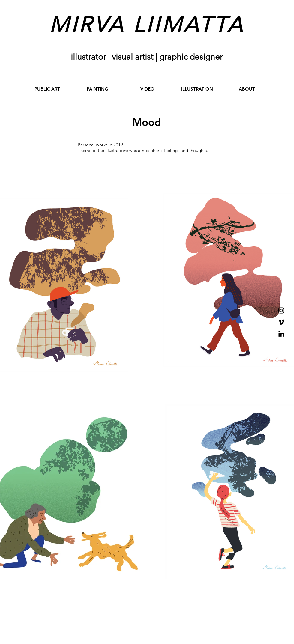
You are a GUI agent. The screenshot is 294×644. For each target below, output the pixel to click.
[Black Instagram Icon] (281, 310)
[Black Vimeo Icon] (281, 322)
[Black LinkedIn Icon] (281, 334)
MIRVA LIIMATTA (147, 25)
